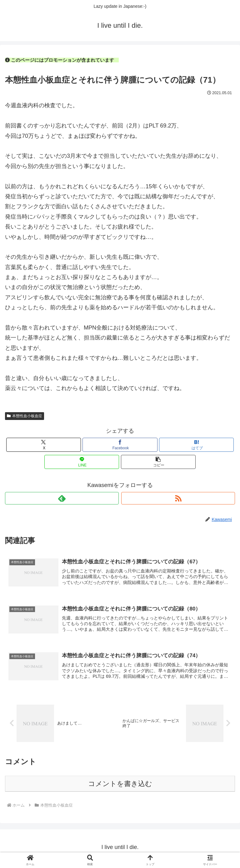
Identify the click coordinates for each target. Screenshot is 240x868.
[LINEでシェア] (82, 462)
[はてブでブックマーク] (196, 445)
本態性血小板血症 (25, 416)
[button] (158, 462)
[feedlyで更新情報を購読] (62, 498)
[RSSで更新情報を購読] (178, 498)
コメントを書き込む (120, 786)
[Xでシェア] (44, 445)
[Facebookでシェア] (120, 445)
